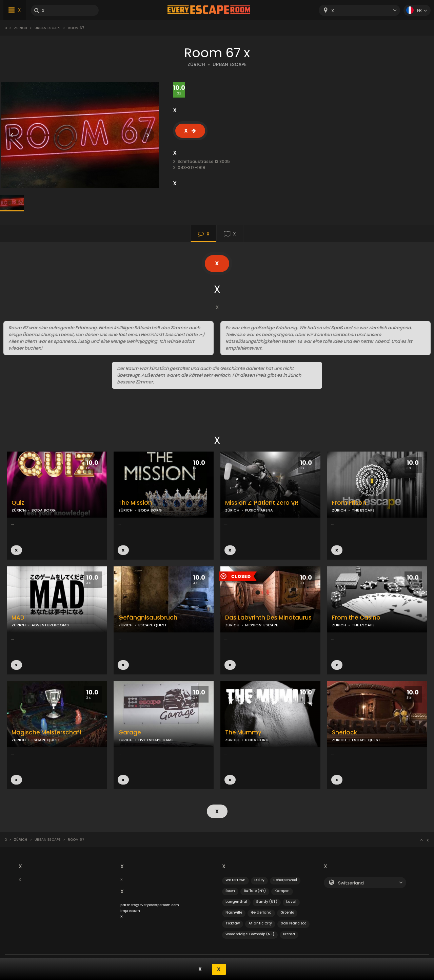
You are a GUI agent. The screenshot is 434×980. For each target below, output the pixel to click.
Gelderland (261, 912)
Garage (130, 733)
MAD (18, 618)
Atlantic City (260, 923)
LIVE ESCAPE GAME (156, 740)
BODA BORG (43, 510)
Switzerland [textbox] (351, 883)
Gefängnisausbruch (148, 618)
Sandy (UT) (267, 901)
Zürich (21, 28)
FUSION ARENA (259, 510)
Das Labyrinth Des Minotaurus (268, 618)
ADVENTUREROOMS (50, 625)
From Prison (349, 503)
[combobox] (359, 10)
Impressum (130, 910)
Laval (291, 901)
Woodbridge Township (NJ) (250, 934)
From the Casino (356, 618)
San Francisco (293, 923)
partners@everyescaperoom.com (150, 905)
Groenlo (287, 912)
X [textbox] (333, 11)
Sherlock (344, 733)
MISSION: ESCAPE (262, 625)
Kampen (282, 890)
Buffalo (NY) (255, 890)
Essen (230, 890)
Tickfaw (233, 923)
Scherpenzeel (285, 880)
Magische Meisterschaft (47, 733)
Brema (289, 934)
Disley (259, 880)
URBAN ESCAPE (230, 65)
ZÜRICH (196, 65)
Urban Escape (47, 28)
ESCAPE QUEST (153, 625)
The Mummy (243, 733)
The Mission (135, 503)
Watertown (235, 880)
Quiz (18, 503)
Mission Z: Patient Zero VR (262, 503)
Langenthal (236, 901)
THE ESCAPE (363, 510)
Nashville (234, 912)
